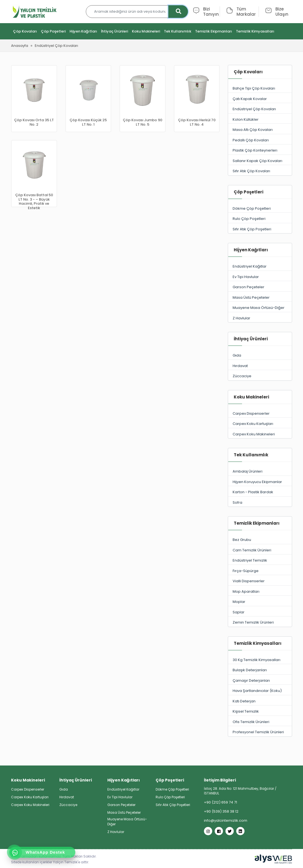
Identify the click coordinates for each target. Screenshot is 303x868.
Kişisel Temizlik (260, 712)
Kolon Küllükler (260, 120)
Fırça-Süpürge (260, 571)
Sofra (260, 503)
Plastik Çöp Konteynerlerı (260, 151)
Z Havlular (260, 318)
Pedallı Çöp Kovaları (260, 140)
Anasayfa (20, 46)
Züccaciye (260, 376)
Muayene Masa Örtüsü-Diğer (260, 308)
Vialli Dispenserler (260, 581)
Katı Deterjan (260, 701)
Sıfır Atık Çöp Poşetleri (260, 229)
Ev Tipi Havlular (260, 277)
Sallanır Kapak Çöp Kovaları (260, 161)
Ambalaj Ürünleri (260, 472)
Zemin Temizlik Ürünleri (260, 623)
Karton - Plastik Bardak (260, 492)
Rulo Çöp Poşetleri (260, 219)
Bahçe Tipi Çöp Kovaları (260, 89)
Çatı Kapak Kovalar (260, 99)
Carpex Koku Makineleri (260, 434)
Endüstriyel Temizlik (260, 561)
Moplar (260, 602)
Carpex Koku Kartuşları (260, 424)
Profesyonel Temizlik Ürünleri (260, 732)
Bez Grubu (260, 540)
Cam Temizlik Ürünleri (260, 550)
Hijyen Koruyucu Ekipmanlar (260, 482)
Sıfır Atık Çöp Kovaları (260, 171)
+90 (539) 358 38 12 (221, 811)
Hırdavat (260, 366)
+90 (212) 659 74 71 (220, 802)
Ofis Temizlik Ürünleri (260, 722)
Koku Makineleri (146, 32)
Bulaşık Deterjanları (260, 670)
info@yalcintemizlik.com (226, 820)
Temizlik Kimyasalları (255, 32)
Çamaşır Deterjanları (260, 681)
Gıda (260, 356)
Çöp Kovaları (25, 32)
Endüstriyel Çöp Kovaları (260, 109)
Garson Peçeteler (260, 287)
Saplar (260, 612)
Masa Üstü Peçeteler (260, 298)
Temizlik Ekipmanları (214, 32)
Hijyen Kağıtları (83, 32)
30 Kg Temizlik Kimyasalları (260, 660)
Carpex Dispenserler (260, 414)
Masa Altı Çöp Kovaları (260, 130)
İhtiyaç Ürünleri (115, 32)
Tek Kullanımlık (178, 32)
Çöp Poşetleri (53, 32)
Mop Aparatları (260, 592)
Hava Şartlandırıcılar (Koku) (260, 691)
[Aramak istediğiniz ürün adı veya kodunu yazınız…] (137, 12)
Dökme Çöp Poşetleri (260, 209)
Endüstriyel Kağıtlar (260, 267)
